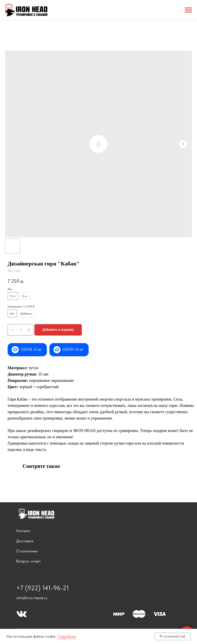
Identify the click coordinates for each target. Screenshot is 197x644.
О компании (27, 551)
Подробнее (66, 636)
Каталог (23, 531)
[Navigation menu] (188, 10)
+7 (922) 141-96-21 (43, 588)
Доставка (25, 541)
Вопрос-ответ (28, 561)
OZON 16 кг (73, 349)
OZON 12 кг (31, 349)
